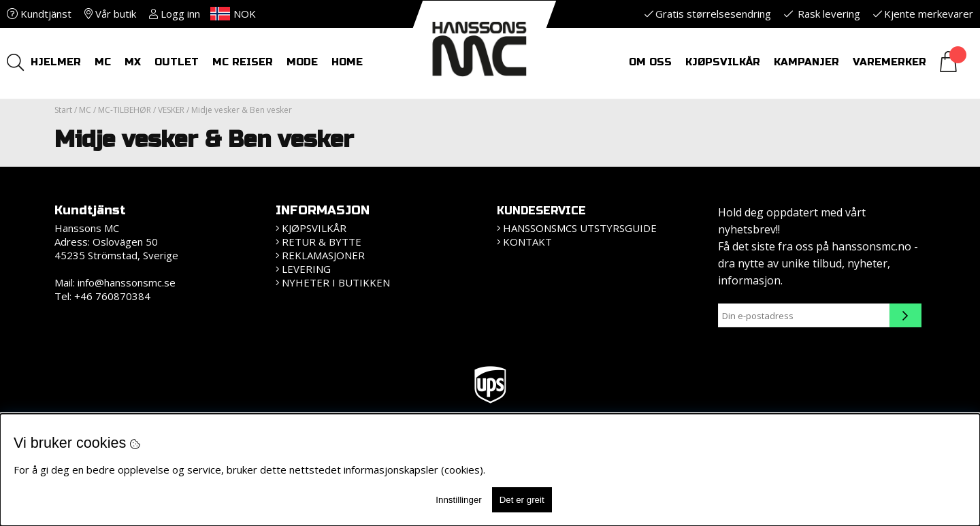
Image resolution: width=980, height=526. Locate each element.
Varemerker (889, 62)
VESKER (171, 110)
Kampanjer (806, 62)
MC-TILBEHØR (125, 110)
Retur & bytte (322, 242)
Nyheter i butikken (336, 282)
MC (103, 62)
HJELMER (56, 62)
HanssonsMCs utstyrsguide (580, 228)
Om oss (650, 62)
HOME (347, 62)
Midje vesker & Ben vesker (242, 110)
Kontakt (527, 242)
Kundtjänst (39, 14)
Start (63, 110)
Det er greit (522, 500)
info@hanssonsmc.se (127, 282)
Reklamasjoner (323, 255)
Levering (306, 269)
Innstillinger (458, 500)
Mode (302, 62)
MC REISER (243, 62)
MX (133, 62)
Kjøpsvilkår (723, 62)
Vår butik (110, 14)
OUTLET (177, 62)
